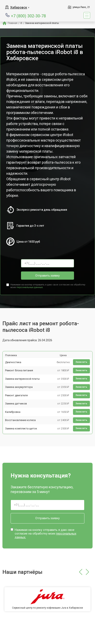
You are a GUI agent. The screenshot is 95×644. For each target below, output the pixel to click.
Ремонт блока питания (19, 370)
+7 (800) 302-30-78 (28, 16)
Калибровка (13, 412)
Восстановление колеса (20, 420)
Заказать (81, 362)
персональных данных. (30, 287)
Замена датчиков (16, 404)
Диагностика (13, 362)
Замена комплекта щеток (21, 428)
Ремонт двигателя (16, 395)
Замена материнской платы (22, 379)
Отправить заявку (47, 276)
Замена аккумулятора (19, 387)
